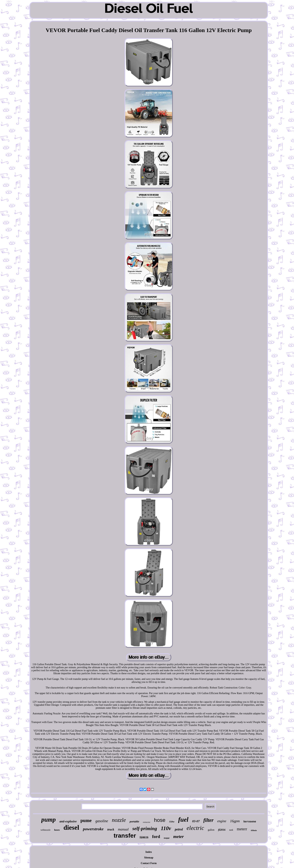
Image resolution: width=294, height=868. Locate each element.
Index (149, 852)
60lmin (254, 830)
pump (48, 820)
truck (111, 829)
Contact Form (149, 863)
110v (166, 828)
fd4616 (144, 837)
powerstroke (93, 829)
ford (156, 837)
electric (195, 828)
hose (160, 820)
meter (178, 836)
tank (231, 830)
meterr (242, 829)
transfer (125, 836)
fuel (183, 820)
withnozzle (45, 830)
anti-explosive (68, 821)
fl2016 (222, 830)
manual (123, 829)
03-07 (196, 821)
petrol (179, 829)
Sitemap (149, 858)
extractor (147, 822)
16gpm (235, 821)
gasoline (102, 821)
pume (86, 820)
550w (172, 822)
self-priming (145, 829)
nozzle (119, 820)
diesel (71, 828)
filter (208, 820)
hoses (57, 830)
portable (134, 821)
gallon (211, 830)
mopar (167, 838)
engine (222, 821)
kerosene (250, 822)
